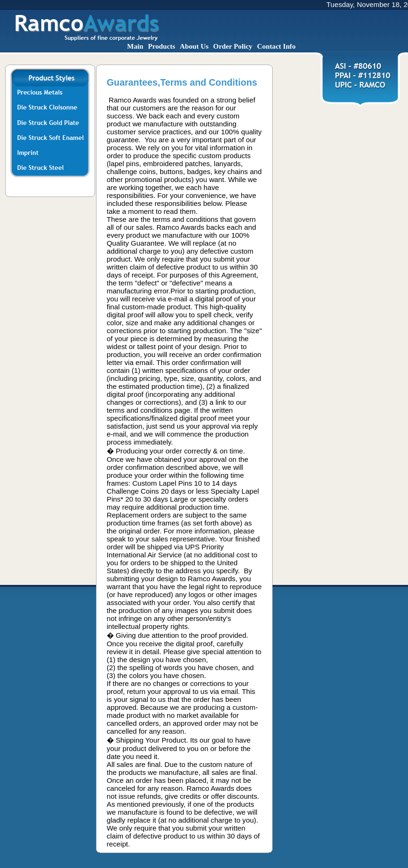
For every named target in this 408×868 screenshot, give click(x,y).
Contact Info (276, 46)
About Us (194, 46)
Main (135, 46)
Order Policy (233, 46)
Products (162, 46)
